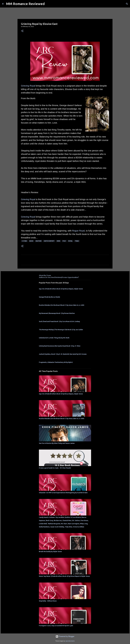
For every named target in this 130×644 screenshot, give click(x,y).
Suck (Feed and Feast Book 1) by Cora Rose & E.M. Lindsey (59, 321)
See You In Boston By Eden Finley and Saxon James (57, 443)
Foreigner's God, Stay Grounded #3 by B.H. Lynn (56, 626)
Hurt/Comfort (49, 241)
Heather (39, 241)
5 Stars (24, 241)
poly (64, 241)
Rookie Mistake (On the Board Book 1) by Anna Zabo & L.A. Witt (62, 305)
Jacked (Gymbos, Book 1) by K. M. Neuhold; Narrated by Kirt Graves (63, 354)
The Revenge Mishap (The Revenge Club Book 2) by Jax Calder (61, 330)
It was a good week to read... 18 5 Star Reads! (55, 468)
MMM (58, 241)
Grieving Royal (28, 86)
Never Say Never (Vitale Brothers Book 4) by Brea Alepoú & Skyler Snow (64, 576)
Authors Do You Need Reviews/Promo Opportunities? (59, 277)
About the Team (45, 275)
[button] (22, 31)
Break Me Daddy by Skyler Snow (50, 552)
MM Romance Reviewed (25, 4)
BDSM (31, 241)
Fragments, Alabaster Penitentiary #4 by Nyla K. (56, 362)
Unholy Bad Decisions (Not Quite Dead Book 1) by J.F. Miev (60, 346)
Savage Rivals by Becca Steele (49, 297)
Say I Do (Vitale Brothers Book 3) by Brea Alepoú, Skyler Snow (61, 289)
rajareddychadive (70, 641)
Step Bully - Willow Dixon (48, 601)
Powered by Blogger (65, 636)
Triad (77, 241)
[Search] (127, 4)
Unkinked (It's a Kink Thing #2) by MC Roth (54, 338)
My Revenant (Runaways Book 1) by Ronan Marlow (57, 313)
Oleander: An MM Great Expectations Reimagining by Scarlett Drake (63, 493)
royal (70, 241)
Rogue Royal (78, 231)
